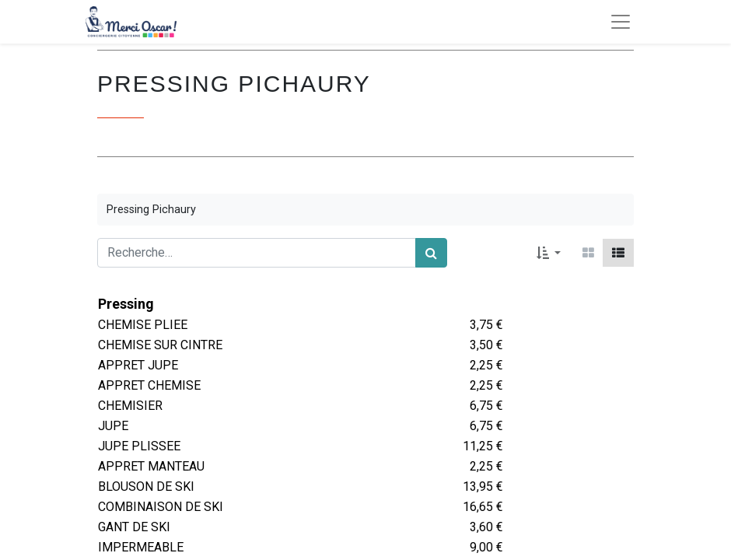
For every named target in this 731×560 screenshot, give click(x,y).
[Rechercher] (431, 253)
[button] (549, 253)
